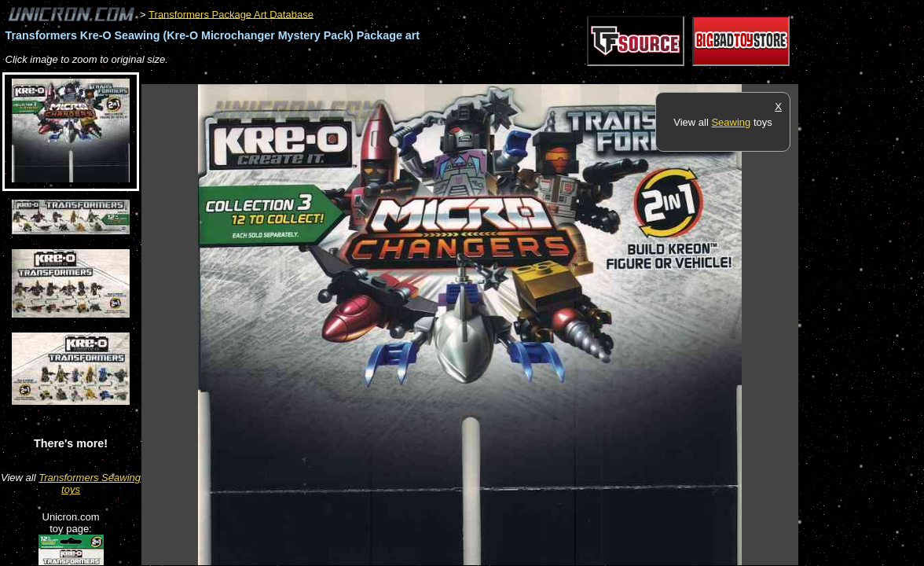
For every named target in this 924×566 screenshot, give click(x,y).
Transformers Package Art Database (231, 14)
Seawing (731, 122)
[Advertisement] (427, 76)
